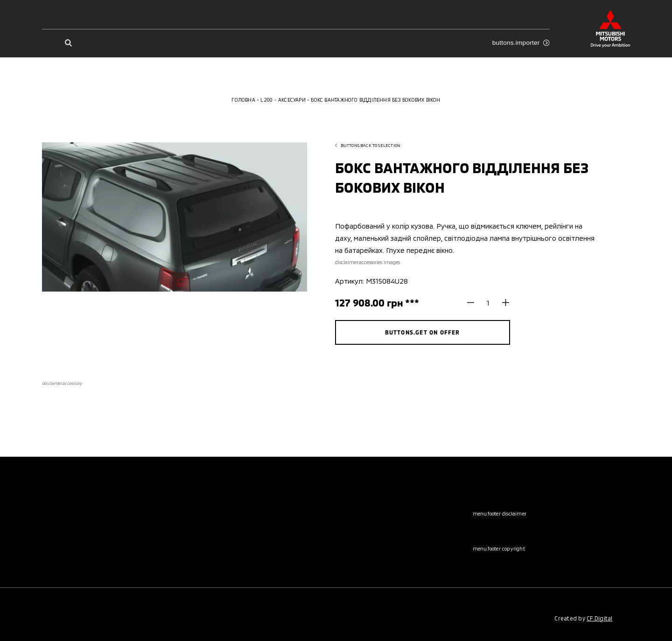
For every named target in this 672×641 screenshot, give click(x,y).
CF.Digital (599, 618)
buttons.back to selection (368, 145)
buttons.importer (521, 43)
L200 (266, 100)
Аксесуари (292, 100)
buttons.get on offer (423, 332)
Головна (243, 100)
